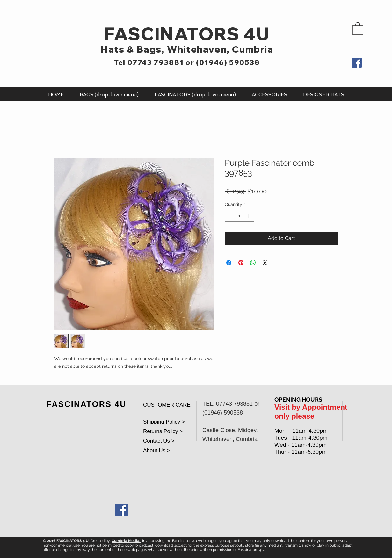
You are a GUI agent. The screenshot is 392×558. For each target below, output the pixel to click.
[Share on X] (265, 263)
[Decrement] (230, 216)
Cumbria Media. (126, 541)
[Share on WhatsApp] (253, 263)
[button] (358, 28)
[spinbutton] (239, 216)
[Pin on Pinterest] (241, 263)
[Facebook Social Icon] (122, 510)
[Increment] (249, 216)
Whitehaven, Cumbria (220, 49)
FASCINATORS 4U (187, 34)
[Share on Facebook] (229, 263)
